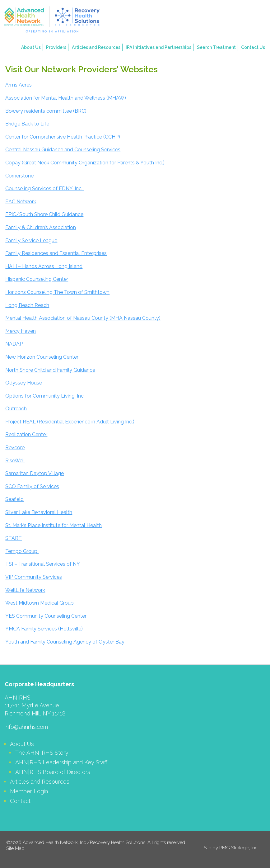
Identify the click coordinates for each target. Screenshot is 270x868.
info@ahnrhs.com (26, 727)
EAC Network (21, 202)
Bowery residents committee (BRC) (46, 111)
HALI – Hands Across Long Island (44, 266)
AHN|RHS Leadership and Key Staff (61, 762)
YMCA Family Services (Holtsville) (44, 629)
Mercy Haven (21, 331)
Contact (20, 801)
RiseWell (15, 461)
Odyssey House (24, 383)
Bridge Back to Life (27, 124)
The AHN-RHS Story (42, 753)
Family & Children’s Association (41, 227)
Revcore (15, 448)
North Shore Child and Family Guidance (50, 370)
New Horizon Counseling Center (42, 357)
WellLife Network (25, 590)
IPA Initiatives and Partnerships (158, 47)
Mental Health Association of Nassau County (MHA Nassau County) (83, 318)
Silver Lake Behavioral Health (39, 512)
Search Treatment (216, 47)
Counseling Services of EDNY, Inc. (44, 189)
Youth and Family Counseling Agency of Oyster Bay (65, 642)
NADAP (14, 344)
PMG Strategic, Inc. (239, 848)
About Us (31, 47)
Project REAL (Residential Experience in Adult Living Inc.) (70, 422)
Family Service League (31, 241)
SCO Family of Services (32, 486)
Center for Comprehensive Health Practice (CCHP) (63, 137)
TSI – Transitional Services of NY (43, 564)
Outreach (16, 409)
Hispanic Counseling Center (37, 279)
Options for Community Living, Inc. (45, 396)
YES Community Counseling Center (46, 616)
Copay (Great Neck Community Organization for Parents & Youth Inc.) (85, 163)
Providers (56, 47)
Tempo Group (22, 551)
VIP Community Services (34, 577)
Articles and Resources (96, 47)
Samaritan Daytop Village (35, 473)
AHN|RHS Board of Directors (53, 772)
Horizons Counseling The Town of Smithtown (57, 292)
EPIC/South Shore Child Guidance (44, 214)
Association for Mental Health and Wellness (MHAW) (66, 98)
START (14, 538)
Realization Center (26, 434)
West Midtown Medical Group (40, 603)
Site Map (15, 849)
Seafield (14, 499)
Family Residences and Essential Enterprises (56, 253)
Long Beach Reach (27, 305)
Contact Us (253, 47)
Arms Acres (19, 85)
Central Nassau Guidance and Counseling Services (63, 150)
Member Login (29, 791)
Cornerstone (19, 176)
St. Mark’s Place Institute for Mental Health (54, 525)
